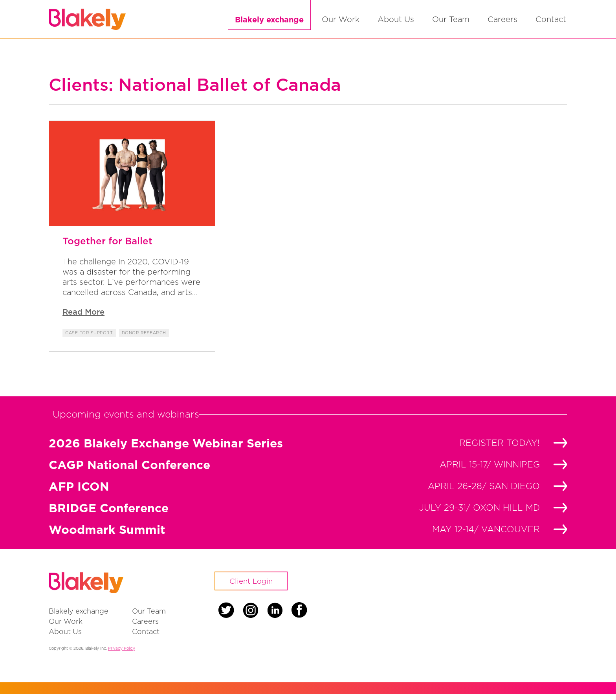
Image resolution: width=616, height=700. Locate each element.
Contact (551, 22)
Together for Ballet (107, 247)
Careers (502, 22)
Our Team (451, 22)
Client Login (255, 588)
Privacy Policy (122, 654)
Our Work (341, 22)
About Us (396, 22)
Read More (83, 318)
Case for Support (90, 339)
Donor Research (147, 339)
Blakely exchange (269, 22)
